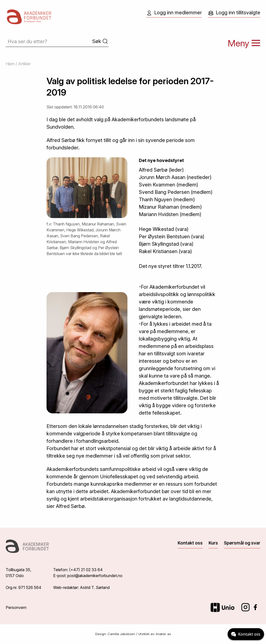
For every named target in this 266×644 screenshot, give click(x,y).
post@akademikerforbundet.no (95, 576)
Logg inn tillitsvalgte (234, 13)
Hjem (10, 64)
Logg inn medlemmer (174, 13)
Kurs (213, 543)
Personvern (16, 607)
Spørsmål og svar (242, 543)
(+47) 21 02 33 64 (86, 570)
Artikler (24, 64)
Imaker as (163, 634)
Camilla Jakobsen (121, 634)
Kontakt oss (190, 543)
